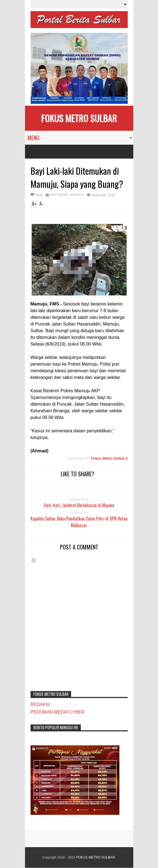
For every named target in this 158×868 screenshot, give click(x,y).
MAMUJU (77, 195)
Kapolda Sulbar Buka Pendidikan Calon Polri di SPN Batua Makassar (79, 522)
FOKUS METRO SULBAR (79, 118)
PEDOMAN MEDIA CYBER (58, 712)
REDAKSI (40, 705)
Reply (39, 195)
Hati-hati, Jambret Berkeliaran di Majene (79, 505)
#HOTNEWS (59, 195)
